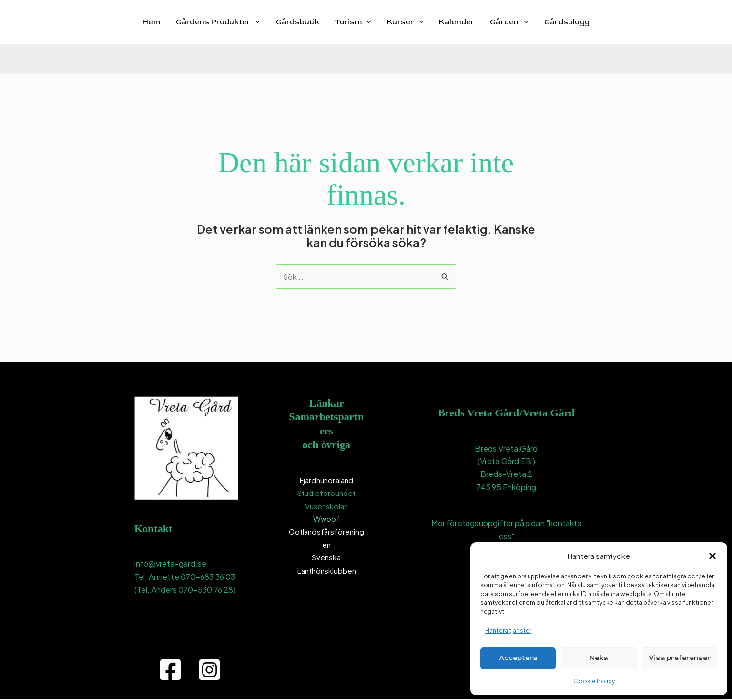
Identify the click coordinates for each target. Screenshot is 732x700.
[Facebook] (170, 671)
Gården (509, 22)
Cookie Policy (594, 681)
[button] (712, 556)
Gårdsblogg (567, 22)
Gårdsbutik (297, 22)
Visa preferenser (680, 658)
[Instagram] (209, 671)
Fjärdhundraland (326, 481)
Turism (353, 22)
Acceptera (518, 658)
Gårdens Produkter (218, 22)
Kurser (405, 22)
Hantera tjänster (508, 630)
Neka (599, 658)
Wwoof (326, 519)
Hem (151, 22)
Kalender (457, 22)
